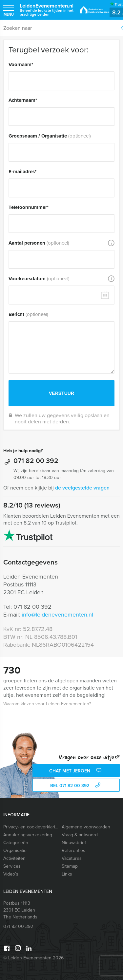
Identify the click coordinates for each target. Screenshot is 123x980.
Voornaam (21, 65)
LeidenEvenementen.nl (47, 10)
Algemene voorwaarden (86, 827)
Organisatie (15, 851)
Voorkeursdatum (39, 279)
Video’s (11, 874)
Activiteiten (14, 858)
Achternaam (23, 100)
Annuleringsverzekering (28, 835)
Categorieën (16, 843)
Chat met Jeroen (76, 771)
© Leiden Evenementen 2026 (33, 958)
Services (12, 866)
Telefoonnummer (29, 207)
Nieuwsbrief (74, 843)
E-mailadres (22, 172)
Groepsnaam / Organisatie (50, 136)
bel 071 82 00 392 (76, 786)
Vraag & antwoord (80, 835)
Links (67, 874)
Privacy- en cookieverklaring (31, 827)
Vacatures (72, 858)
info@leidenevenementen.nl (57, 615)
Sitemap (70, 866)
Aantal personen (39, 243)
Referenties (73, 851)
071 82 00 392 (36, 461)
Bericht (28, 314)
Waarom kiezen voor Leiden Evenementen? (47, 704)
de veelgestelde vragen (82, 488)
